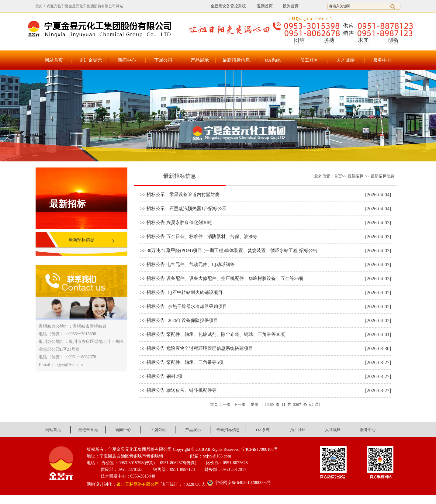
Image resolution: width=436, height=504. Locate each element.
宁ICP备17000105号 (260, 449)
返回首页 (261, 6)
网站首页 (54, 60)
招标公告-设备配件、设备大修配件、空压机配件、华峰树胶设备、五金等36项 (225, 278)
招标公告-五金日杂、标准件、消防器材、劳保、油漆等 (202, 236)
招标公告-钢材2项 (164, 376)
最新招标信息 (236, 60)
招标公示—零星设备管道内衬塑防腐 (183, 195)
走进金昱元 (90, 60)
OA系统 (273, 60)
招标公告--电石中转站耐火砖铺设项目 (185, 292)
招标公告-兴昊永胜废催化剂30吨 (179, 223)
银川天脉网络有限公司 (138, 484)
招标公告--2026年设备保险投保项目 (182, 320)
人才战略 (346, 60)
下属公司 (163, 60)
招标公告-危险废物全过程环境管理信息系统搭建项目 (200, 348)
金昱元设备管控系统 (228, 6)
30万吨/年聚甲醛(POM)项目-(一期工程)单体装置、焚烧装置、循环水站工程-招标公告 (232, 250)
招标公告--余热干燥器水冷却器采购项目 (187, 306)
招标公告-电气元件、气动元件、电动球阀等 (191, 264)
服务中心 (382, 60)
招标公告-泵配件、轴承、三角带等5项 (185, 362)
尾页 (255, 404)
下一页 (240, 404)
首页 (338, 176)
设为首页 (291, 6)
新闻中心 (127, 60)
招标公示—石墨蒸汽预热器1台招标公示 (187, 209)
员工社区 (309, 60)
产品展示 (200, 60)
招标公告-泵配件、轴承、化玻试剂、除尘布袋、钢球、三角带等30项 (216, 334)
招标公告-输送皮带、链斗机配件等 (182, 390)
